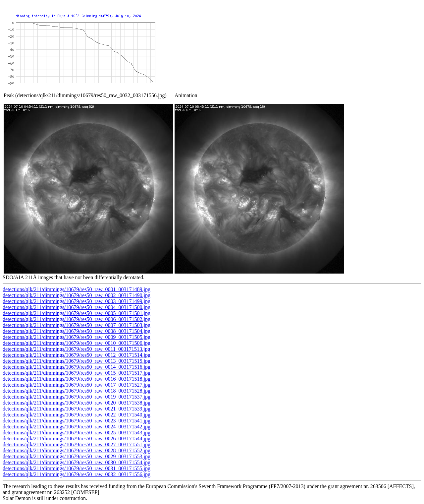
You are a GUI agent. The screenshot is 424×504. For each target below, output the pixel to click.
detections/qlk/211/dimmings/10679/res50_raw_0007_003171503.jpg (77, 325)
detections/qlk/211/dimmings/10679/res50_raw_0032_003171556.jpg (77, 474)
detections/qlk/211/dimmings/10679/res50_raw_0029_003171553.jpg (77, 456)
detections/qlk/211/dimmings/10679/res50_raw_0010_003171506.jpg (77, 343)
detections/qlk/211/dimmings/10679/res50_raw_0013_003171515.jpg (77, 361)
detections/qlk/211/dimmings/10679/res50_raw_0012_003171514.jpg (77, 355)
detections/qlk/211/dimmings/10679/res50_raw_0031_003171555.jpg (77, 468)
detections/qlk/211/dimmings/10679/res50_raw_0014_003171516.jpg (77, 367)
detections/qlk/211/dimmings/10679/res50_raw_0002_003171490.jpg (77, 295)
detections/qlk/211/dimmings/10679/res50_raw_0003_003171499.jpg (77, 301)
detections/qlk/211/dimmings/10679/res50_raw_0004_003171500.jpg (77, 307)
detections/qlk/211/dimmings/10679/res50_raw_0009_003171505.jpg (77, 337)
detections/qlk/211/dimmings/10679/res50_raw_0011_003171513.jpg (76, 349)
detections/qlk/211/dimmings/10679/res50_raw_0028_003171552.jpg (77, 450)
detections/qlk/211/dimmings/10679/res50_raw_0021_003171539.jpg (77, 409)
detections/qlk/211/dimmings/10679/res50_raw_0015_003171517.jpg (77, 373)
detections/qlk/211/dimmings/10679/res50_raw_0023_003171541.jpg (77, 421)
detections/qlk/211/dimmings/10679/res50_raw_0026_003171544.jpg (77, 439)
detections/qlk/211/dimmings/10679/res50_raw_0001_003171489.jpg (77, 289)
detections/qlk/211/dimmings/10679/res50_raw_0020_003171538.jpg (77, 403)
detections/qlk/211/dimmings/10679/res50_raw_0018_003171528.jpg (77, 391)
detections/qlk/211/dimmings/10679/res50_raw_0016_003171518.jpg (77, 379)
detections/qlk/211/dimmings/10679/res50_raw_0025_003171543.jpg (77, 433)
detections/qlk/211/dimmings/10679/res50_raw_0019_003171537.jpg (77, 397)
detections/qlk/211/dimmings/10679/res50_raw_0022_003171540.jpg (77, 415)
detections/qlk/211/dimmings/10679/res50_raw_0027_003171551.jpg (77, 444)
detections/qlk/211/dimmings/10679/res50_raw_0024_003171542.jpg (77, 427)
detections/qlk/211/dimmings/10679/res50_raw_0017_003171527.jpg (77, 385)
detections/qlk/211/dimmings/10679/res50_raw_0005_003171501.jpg (77, 313)
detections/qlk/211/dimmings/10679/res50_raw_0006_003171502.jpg (77, 319)
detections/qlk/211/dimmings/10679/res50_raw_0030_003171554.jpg (77, 462)
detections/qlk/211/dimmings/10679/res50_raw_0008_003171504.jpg (77, 331)
